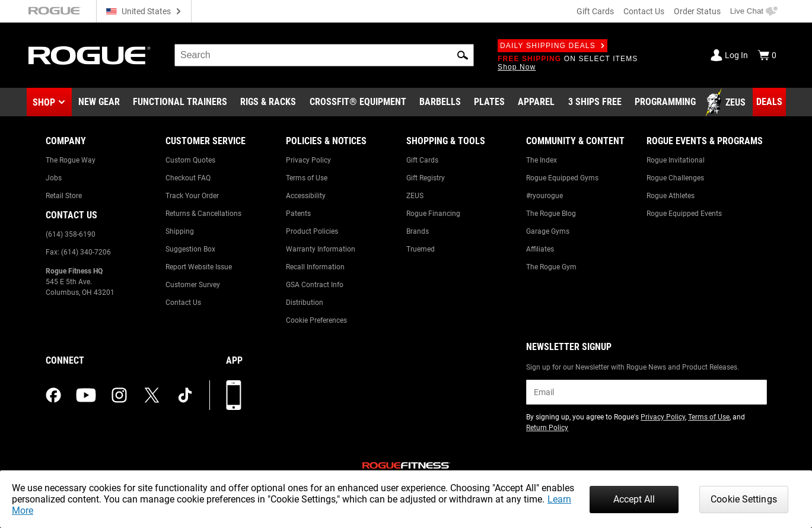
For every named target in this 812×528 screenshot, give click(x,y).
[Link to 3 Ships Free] (595, 103)
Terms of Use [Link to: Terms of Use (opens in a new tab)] (709, 417)
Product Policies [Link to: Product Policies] (312, 231)
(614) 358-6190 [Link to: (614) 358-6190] (71, 234)
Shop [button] (44, 102)
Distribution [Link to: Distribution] (305, 303)
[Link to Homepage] (90, 55)
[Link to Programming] (665, 103)
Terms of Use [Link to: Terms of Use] (307, 178)
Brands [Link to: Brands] (418, 231)
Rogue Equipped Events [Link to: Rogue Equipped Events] (684, 214)
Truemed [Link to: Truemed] (421, 249)
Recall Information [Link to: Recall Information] (315, 267)
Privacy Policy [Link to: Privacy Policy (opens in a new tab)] (663, 417)
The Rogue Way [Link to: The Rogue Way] (71, 160)
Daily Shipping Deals (553, 46)
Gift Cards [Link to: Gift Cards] (422, 160)
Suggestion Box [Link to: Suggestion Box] (190, 249)
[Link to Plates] (489, 103)
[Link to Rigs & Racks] (268, 103)
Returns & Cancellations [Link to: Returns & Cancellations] (203, 214)
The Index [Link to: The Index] (542, 160)
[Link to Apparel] (536, 103)
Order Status (697, 11)
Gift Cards (595, 11)
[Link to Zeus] (727, 103)
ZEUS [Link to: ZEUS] (415, 196)
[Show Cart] (767, 55)
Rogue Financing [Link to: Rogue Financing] (433, 214)
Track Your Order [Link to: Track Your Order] (192, 196)
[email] (646, 392)
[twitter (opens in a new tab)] (152, 395)
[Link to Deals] (769, 102)
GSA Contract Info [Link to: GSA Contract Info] (315, 285)
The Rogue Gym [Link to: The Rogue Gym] (551, 267)
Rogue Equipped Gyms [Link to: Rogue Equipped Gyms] (562, 178)
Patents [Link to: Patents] (298, 214)
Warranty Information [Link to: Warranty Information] (321, 249)
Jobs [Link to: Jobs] (54, 178)
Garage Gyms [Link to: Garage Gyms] (548, 231)
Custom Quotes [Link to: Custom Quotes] (190, 160)
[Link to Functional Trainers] (180, 103)
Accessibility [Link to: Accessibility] (306, 196)
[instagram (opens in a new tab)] (119, 395)
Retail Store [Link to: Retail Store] (64, 196)
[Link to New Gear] (99, 103)
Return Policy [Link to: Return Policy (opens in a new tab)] (547, 428)
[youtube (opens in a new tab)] (86, 395)
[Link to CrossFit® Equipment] (358, 103)
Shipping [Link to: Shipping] (180, 231)
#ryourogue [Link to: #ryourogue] (544, 196)
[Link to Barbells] (440, 103)
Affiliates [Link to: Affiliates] (540, 249)
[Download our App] (234, 395)
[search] (324, 55)
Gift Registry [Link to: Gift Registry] (426, 178)
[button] (463, 55)
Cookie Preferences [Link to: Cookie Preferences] (316, 320)
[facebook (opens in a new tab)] (53, 395)
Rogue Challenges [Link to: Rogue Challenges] (675, 178)
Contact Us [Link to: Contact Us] (183, 303)
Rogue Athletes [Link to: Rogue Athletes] (671, 196)
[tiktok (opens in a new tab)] (185, 395)
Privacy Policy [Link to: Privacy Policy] (308, 160)
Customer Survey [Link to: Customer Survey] (193, 285)
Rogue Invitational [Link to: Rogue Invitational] (676, 160)
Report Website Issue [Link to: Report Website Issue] (199, 267)
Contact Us (644, 11)
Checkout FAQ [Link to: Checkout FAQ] (188, 178)
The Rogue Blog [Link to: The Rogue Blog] (551, 214)
